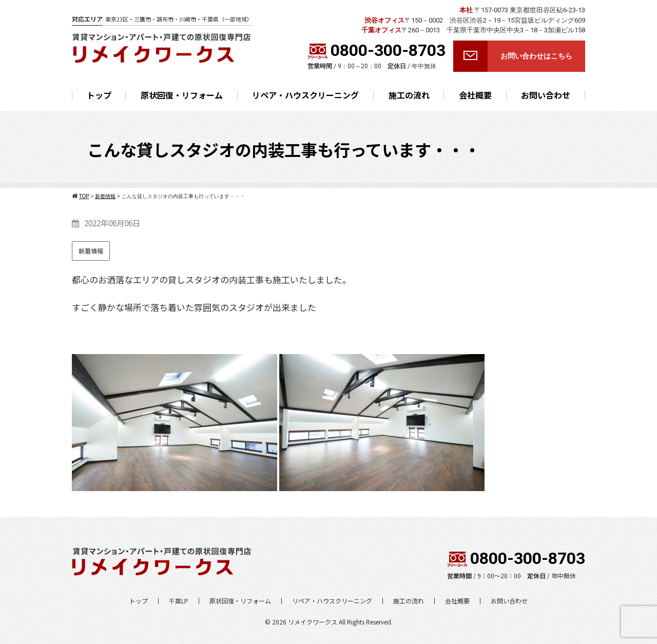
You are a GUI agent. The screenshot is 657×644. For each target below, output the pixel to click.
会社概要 (475, 95)
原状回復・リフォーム (182, 95)
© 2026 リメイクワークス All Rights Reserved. (329, 622)
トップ (99, 95)
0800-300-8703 (376, 50)
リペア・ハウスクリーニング (305, 95)
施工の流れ (409, 95)
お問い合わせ (546, 95)
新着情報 (91, 251)
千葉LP (179, 601)
